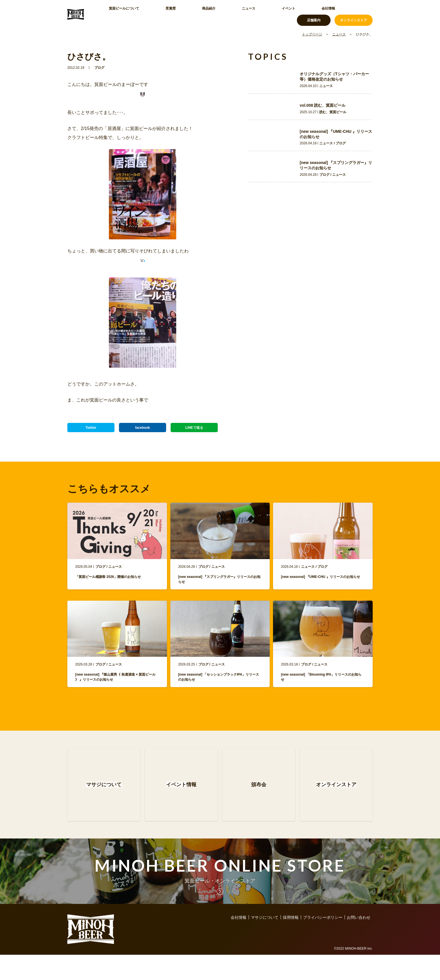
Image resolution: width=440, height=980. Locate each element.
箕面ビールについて (122, 14)
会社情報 (260, 14)
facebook (142, 430)
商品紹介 (181, 14)
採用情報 (291, 943)
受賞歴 (156, 14)
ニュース (207, 14)
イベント (233, 14)
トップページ (312, 34)
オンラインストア (354, 14)
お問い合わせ (359, 943)
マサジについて (265, 943)
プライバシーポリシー (323, 943)
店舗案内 (314, 14)
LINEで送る (194, 430)
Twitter (91, 430)
